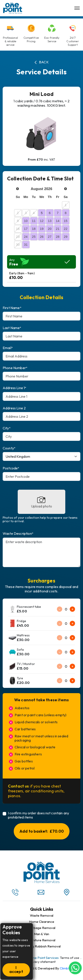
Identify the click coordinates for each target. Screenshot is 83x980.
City (7, 428)
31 (26, 245)
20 (50, 229)
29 (66, 237)
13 (50, 221)
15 (66, 221)
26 (42, 237)
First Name (12, 308)
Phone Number (15, 368)
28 (58, 237)
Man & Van (41, 934)
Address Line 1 (14, 388)
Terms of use (70, 958)
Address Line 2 (14, 408)
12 (42, 221)
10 (26, 221)
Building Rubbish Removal (42, 946)
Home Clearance (42, 922)
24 (26, 237)
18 (34, 229)
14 (58, 221)
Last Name (12, 328)
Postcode (11, 468)
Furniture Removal (41, 940)
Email (8, 348)
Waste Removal (42, 916)
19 (42, 229)
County (9, 448)
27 (50, 237)
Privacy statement (42, 962)
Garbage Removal (42, 928)
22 (66, 229)
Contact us (18, 786)
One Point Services (44, 958)
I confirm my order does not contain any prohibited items (39, 815)
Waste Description (18, 534)
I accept (16, 970)
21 (58, 229)
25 (34, 237)
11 (34, 221)
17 (26, 229)
